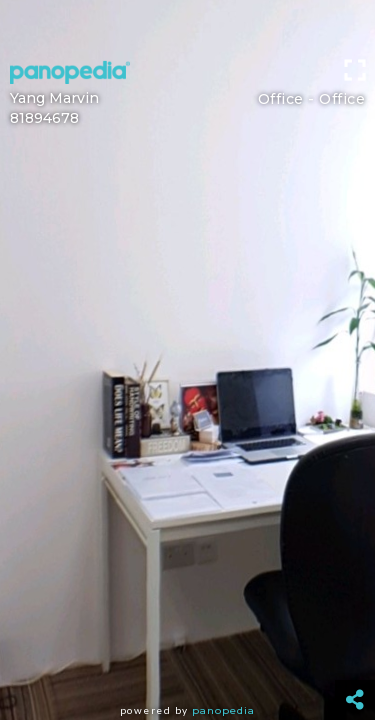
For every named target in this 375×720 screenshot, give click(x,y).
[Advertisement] (187, 25)
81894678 (44, 118)
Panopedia (223, 710)
